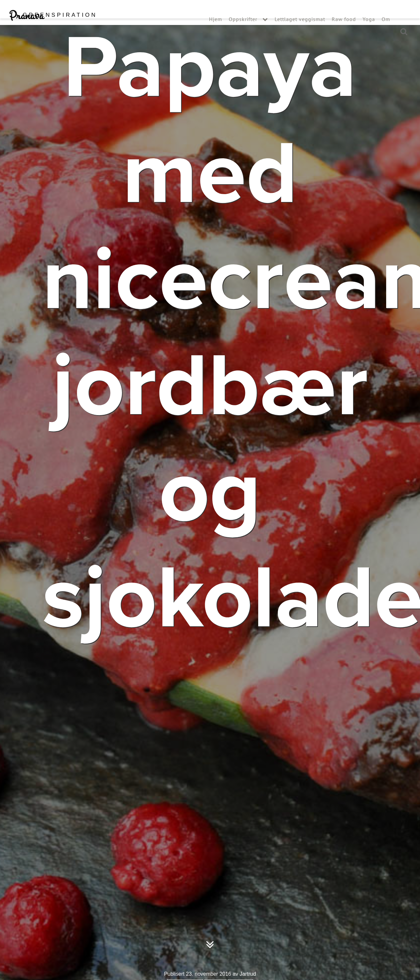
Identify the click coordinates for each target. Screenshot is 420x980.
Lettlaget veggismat (300, 32)
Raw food (344, 32)
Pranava (53, 29)
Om (386, 32)
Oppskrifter (243, 32)
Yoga (369, 32)
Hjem (216, 32)
